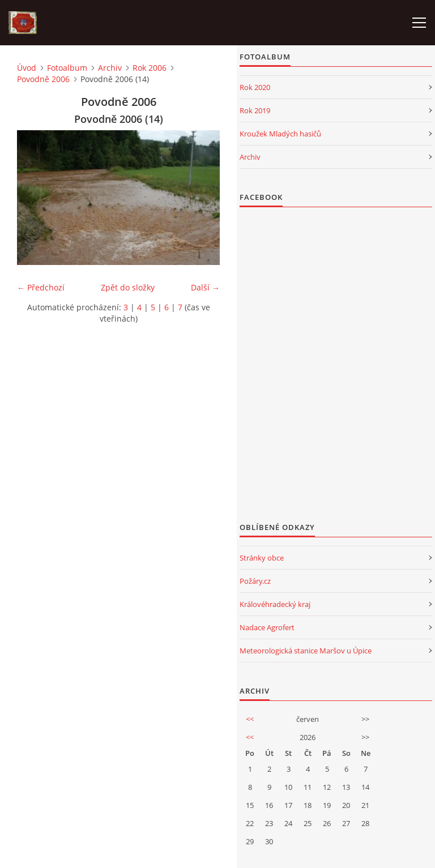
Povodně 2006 (43, 79)
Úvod (27, 68)
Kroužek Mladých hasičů (280, 134)
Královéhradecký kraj (275, 604)
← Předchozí (41, 287)
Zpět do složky (128, 287)
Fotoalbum (67, 68)
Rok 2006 (150, 68)
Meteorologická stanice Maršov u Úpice (306, 651)
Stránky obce (262, 558)
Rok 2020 (255, 87)
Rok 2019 (255, 110)
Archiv (110, 68)
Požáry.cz (255, 581)
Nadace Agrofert (267, 627)
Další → (205, 287)
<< (250, 719)
